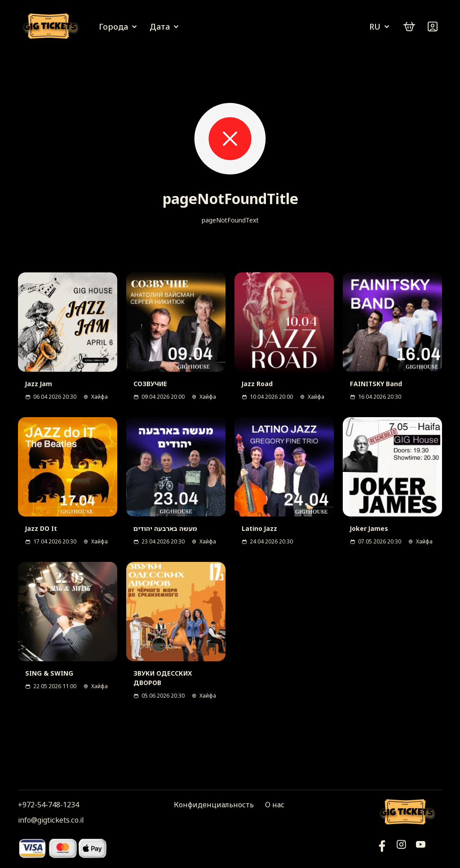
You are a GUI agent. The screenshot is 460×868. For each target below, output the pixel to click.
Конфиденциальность (214, 805)
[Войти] (433, 27)
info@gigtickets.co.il (51, 820)
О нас (275, 805)
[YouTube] (382, 848)
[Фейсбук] (421, 848)
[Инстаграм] (401, 848)
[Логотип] (52, 27)
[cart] (409, 27)
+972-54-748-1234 (49, 805)
